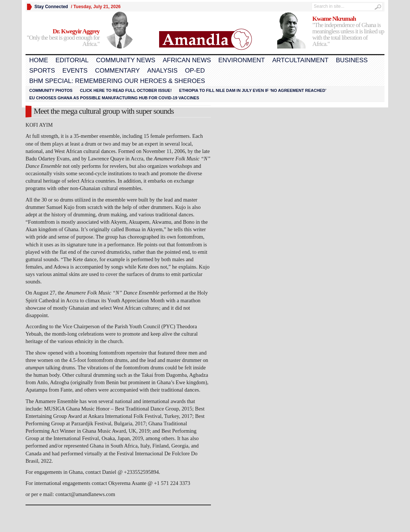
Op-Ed (195, 71)
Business (352, 60)
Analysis (162, 71)
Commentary (117, 71)
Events (75, 71)
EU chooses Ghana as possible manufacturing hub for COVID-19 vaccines (114, 98)
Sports (42, 71)
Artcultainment (300, 60)
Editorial (72, 60)
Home (39, 60)
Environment (242, 60)
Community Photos (51, 90)
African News (187, 60)
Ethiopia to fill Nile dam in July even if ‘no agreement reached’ (253, 90)
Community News (125, 60)
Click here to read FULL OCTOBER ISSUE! (126, 90)
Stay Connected (51, 7)
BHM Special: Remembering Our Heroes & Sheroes (117, 81)
